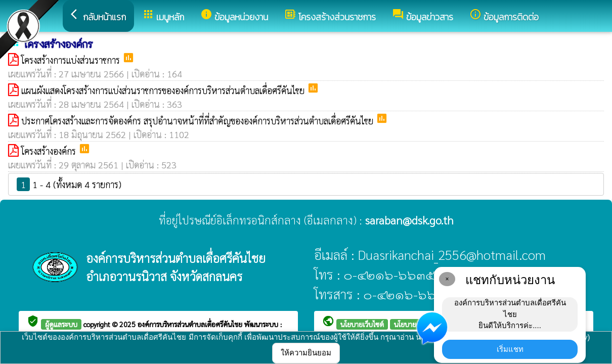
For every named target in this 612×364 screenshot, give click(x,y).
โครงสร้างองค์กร (50, 151)
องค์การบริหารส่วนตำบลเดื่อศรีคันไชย (191, 324)
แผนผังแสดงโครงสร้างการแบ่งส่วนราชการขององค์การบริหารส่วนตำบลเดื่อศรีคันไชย (164, 90)
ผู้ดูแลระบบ (61, 324)
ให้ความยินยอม (306, 353)
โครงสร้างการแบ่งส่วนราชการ (72, 60)
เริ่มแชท (510, 349)
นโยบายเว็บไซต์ (362, 324)
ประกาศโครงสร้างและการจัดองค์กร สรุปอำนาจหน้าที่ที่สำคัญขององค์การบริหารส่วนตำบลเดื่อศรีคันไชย (199, 121)
